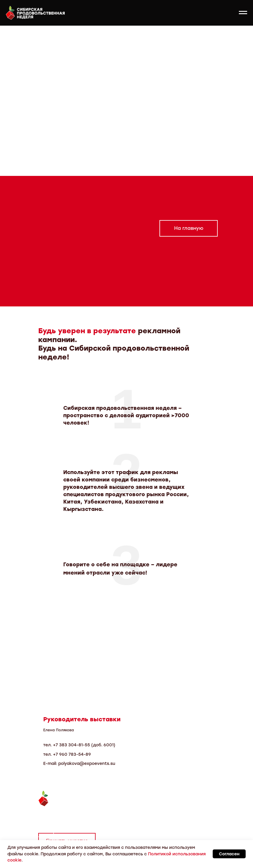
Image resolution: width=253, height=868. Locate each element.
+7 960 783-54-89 (72, 754)
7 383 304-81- (70, 745)
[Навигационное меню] (243, 13)
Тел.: (45, 816)
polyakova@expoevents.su (87, 764)
